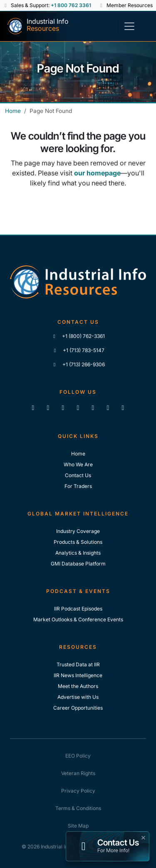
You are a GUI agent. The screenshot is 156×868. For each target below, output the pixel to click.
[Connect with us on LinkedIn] (33, 408)
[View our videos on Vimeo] (93, 408)
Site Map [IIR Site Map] (78, 826)
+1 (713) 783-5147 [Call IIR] (78, 350)
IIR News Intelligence (78, 675)
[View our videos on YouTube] (78, 408)
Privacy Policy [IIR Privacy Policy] (78, 791)
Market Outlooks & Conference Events (78, 619)
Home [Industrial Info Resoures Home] (78, 454)
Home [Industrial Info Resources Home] (13, 111)
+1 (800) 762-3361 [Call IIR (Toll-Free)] (78, 336)
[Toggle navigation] (132, 26)
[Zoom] (123, 408)
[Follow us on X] (63, 408)
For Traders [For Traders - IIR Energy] (78, 486)
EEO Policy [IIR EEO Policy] (78, 756)
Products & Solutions (78, 542)
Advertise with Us (78, 697)
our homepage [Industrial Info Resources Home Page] (97, 173)
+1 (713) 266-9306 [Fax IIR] (78, 364)
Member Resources (126, 5)
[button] (6, 5)
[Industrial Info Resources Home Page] (38, 26)
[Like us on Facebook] (48, 408)
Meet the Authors (78, 686)
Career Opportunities (78, 708)
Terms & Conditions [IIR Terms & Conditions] (78, 808)
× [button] (143, 837)
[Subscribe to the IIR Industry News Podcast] (108, 408)
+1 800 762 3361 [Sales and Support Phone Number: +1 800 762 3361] (71, 5)
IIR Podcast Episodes (78, 609)
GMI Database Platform (78, 564)
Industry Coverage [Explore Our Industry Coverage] (78, 531)
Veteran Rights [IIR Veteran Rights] (78, 773)
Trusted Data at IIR (78, 664)
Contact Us (78, 475)
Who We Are (78, 464)
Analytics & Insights (78, 553)
